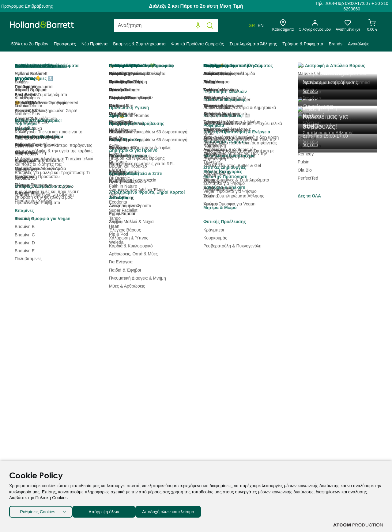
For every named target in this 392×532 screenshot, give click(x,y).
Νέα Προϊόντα (95, 44)
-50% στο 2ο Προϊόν (29, 44)
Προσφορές (65, 44)
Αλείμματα (34, 173)
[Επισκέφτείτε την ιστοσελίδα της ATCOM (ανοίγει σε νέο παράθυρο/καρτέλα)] (358, 525)
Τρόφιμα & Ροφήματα (303, 44)
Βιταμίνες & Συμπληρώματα (139, 44)
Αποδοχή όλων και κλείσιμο (178, 510)
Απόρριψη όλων (107, 510)
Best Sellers (133, 107)
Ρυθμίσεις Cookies (38, 510)
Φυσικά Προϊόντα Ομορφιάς (198, 44)
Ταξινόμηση (102, 107)
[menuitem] (30, 45)
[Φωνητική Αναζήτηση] (198, 26)
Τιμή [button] (44, 197)
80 (332, 107)
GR (252, 25)
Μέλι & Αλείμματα (127, 66)
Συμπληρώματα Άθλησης (253, 44)
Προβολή (314, 107)
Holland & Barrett (26, 66)
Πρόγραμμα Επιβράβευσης (27, 6)
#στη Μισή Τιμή (225, 6)
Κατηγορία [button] (44, 105)
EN (260, 25)
